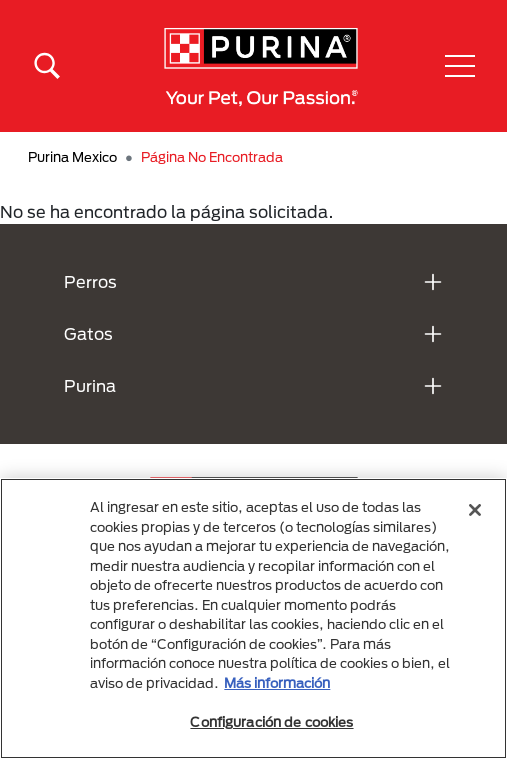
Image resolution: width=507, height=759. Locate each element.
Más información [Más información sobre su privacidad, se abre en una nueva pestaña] (277, 683)
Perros (90, 281)
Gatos (88, 333)
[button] (460, 66)
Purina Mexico (72, 157)
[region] (253, 618)
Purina (90, 385)
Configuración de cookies (271, 722)
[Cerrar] (475, 510)
